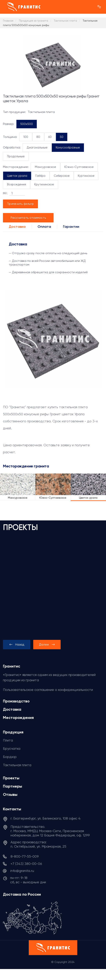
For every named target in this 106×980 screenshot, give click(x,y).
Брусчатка (12, 748)
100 (26, 137)
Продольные (16, 156)
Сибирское (62, 176)
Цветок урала (17, 176)
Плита (8, 740)
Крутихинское (44, 184)
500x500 (27, 124)
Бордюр (10, 757)
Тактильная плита (17, 765)
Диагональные (37, 148)
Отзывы (10, 794)
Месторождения (18, 718)
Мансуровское (45, 167)
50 (62, 137)
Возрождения (17, 184)
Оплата (44, 227)
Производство (16, 701)
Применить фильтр (20, 204)
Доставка (17, 227)
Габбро (40, 176)
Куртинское (86, 176)
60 (50, 137)
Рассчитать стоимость (28, 218)
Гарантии (71, 227)
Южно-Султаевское (79, 167)
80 (38, 137)
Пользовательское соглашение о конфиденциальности (48, 690)
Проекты (11, 778)
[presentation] (17, 645)
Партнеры (13, 786)
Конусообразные (68, 148)
